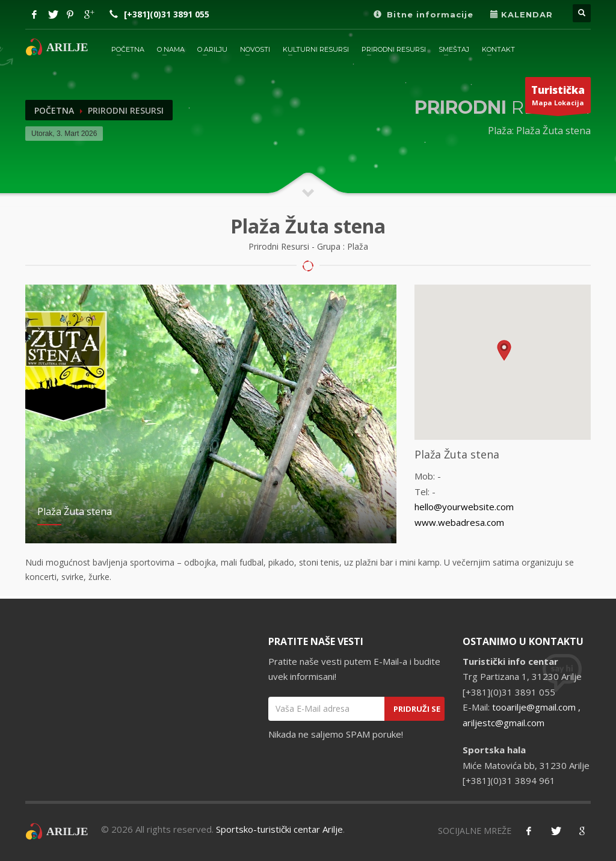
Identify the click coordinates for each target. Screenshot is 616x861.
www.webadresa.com (459, 522)
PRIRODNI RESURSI (394, 49)
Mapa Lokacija (558, 98)
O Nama (171, 49)
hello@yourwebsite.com (464, 507)
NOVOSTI (255, 49)
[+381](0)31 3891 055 (167, 14)
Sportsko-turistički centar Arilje (279, 829)
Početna (54, 110)
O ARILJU (212, 49)
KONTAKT (498, 49)
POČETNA (128, 49)
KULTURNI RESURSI (316, 49)
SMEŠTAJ (454, 49)
